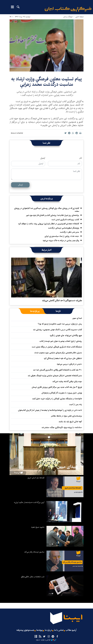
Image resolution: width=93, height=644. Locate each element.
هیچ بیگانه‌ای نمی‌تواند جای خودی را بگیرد (66, 335)
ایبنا (68, 9)
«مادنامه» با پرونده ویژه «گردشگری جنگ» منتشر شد (62, 427)
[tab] (58, 311)
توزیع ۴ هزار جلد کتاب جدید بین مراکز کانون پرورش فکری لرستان (57, 387)
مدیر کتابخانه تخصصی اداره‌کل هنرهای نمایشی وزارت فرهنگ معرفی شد (55, 376)
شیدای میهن (77, 318)
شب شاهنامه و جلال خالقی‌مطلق (33, 577)
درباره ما (48, 630)
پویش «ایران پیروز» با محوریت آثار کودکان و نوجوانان (62, 393)
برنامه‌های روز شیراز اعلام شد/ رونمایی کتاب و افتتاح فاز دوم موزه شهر (53, 215)
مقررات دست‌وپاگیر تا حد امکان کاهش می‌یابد (62, 301)
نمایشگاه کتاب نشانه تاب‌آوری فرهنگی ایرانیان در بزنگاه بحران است (57, 347)
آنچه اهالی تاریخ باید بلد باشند (70, 422)
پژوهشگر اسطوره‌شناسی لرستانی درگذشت (64, 228)
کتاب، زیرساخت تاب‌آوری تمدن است (65, 220)
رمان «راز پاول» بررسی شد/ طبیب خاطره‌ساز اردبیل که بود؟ (60, 324)
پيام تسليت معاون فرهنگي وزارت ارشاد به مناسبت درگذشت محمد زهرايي (46, 82)
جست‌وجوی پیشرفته (25, 630)
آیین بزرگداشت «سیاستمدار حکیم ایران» (29, 502)
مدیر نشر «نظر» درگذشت (70, 232)
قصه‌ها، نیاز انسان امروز (36, 478)
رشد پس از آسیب (76, 404)
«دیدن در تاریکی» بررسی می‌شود (69, 364)
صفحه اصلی (79, 17)
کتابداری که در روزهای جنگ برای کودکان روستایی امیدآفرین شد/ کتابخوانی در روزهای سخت (47, 210)
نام (81, 158)
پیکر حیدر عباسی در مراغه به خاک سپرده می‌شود (61, 240)
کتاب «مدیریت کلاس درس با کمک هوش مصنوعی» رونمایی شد (57, 330)
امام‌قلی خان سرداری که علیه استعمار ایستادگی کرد (63, 358)
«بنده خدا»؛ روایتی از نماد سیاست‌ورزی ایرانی (62, 236)
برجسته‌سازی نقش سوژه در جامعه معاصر (66, 416)
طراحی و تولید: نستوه (46, 640)
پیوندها (40, 630)
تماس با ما (59, 630)
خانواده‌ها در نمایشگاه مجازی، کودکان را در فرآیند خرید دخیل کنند (57, 399)
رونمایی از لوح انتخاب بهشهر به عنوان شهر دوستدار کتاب (61, 341)
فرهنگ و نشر (68, 17)
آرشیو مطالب (71, 630)
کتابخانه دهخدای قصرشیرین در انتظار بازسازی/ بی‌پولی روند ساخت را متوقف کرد (49, 224)
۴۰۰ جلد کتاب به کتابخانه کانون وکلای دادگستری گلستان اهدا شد (57, 370)
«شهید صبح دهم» (38, 527)
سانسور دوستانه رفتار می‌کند (34, 552)
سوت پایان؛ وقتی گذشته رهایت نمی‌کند (67, 381)
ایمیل (43, 158)
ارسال (20, 185)
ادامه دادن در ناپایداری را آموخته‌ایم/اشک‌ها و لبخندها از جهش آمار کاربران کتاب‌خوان (50, 410)
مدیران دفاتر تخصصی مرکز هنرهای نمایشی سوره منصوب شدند (58, 353)
